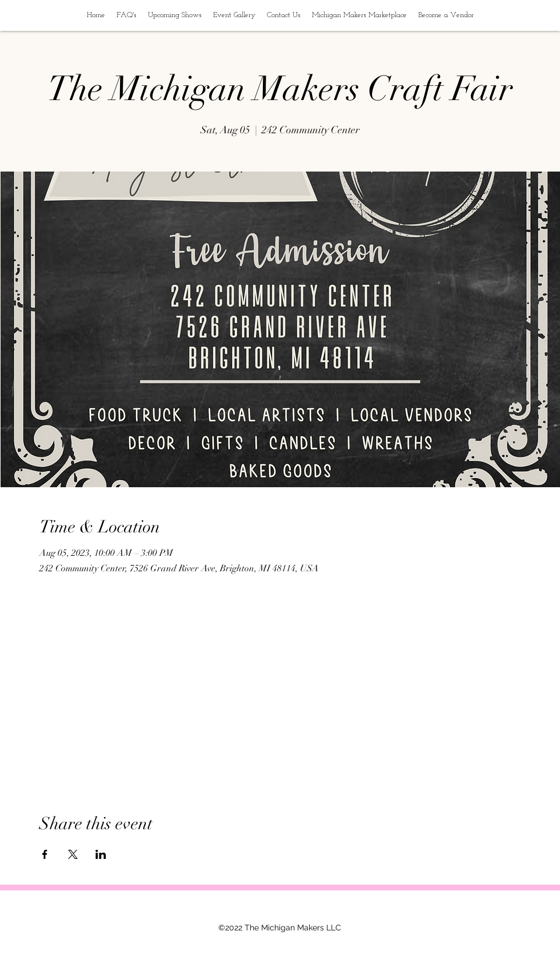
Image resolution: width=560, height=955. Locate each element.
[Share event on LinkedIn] (101, 854)
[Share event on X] (73, 854)
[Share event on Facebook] (45, 854)
